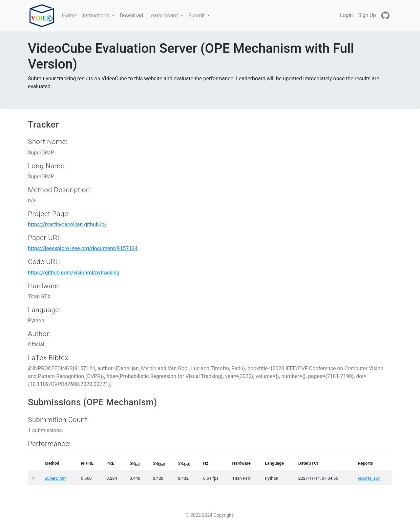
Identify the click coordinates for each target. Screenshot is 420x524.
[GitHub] (385, 16)
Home (70, 15)
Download (131, 16)
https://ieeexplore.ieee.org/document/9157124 (83, 248)
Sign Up (367, 15)
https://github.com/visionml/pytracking (74, 273)
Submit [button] (197, 16)
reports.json (369, 478)
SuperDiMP (55, 478)
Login (346, 15)
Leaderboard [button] (164, 16)
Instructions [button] (96, 16)
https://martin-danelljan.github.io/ (67, 224)
